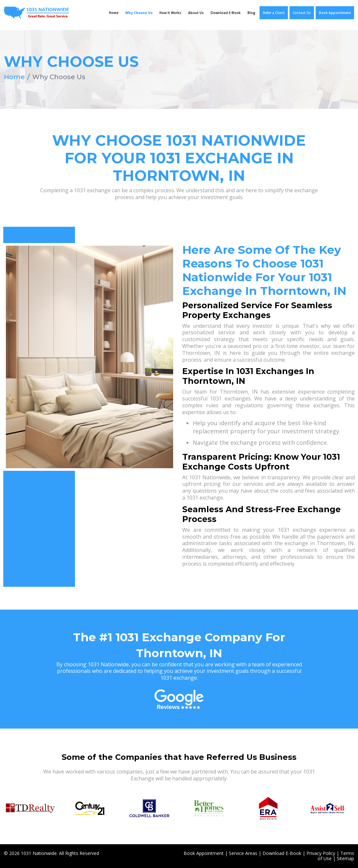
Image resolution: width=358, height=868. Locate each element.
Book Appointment (335, 13)
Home (114, 13)
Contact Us (302, 13)
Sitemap (345, 858)
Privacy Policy (321, 853)
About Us (196, 13)
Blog (251, 13)
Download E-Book (226, 13)
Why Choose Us (139, 13)
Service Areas (243, 853)
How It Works (170, 13)
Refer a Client (274, 13)
